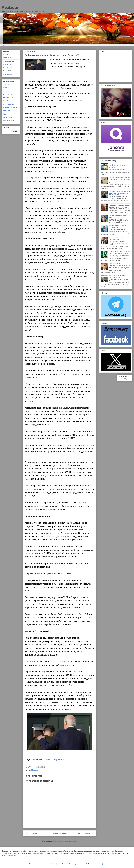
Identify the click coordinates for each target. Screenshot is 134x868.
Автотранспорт (8, 91)
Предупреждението (116, 264)
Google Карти (8, 117)
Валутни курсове (9, 104)
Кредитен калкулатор (10, 107)
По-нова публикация (33, 833)
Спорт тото (7, 111)
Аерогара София (9, 97)
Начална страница (59, 833)
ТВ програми (7, 84)
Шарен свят (7, 64)
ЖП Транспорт (8, 94)
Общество (34, 770)
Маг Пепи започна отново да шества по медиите (119, 276)
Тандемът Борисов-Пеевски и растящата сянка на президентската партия (119, 240)
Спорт (5, 71)
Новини (6, 54)
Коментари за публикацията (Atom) (65, 841)
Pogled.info (59, 759)
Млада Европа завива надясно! (120, 205)
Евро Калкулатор (9, 101)
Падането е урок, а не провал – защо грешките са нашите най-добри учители (120, 193)
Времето (6, 88)
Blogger (102, 864)
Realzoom (11, 7)
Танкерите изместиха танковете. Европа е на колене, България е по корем (120, 179)
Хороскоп (6, 114)
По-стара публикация (86, 833)
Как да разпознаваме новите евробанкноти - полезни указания (119, 166)
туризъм (6, 74)
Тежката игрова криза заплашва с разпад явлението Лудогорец (120, 252)
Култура (6, 68)
